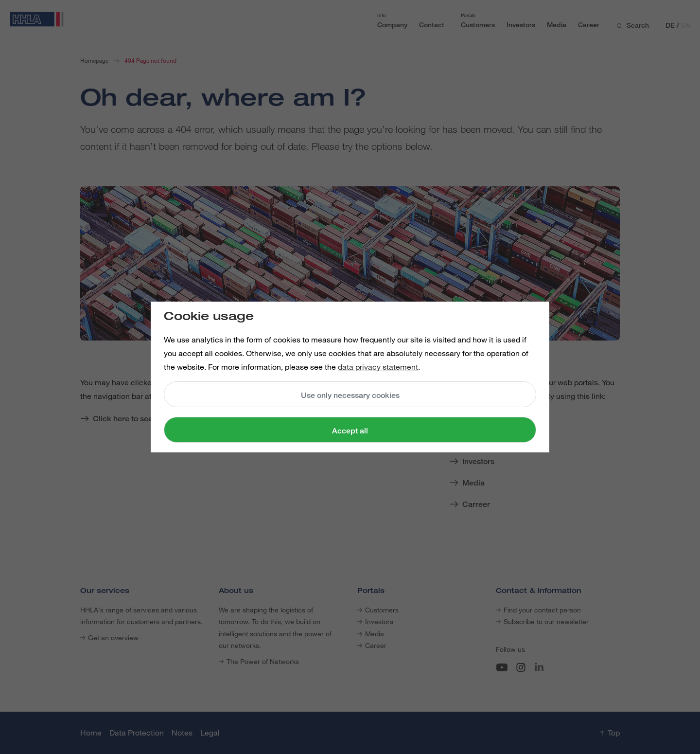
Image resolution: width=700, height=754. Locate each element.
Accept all (350, 431)
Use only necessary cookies (350, 395)
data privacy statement (378, 367)
